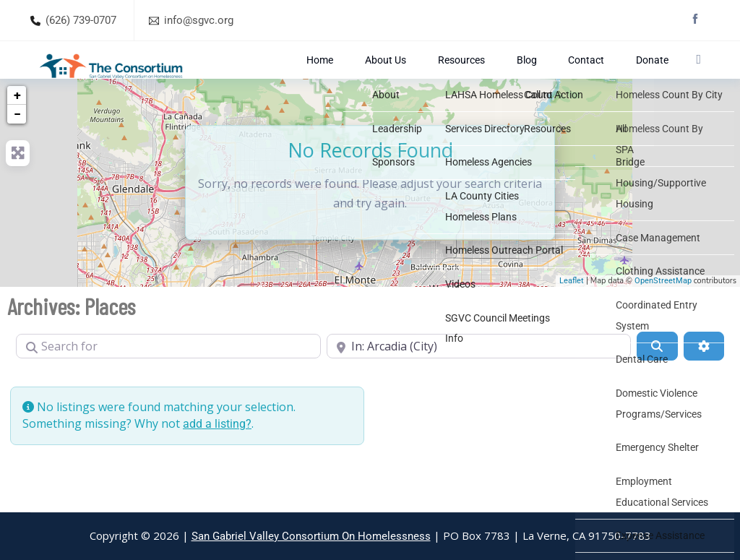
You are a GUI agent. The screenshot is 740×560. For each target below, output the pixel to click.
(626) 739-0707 (81, 20)
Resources (511, 76)
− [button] (17, 147)
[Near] (479, 379)
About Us (456, 76)
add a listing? (217, 457)
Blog (556, 76)
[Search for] (168, 379)
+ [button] (17, 128)
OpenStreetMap (663, 314)
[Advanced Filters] (704, 379)
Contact (595, 76)
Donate (641, 76)
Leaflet (572, 314)
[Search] (657, 379)
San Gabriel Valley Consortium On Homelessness (311, 536)
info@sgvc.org (199, 20)
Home (410, 76)
